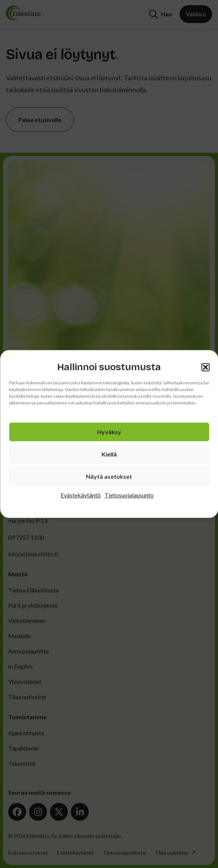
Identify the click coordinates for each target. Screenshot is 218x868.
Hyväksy (109, 432)
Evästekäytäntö (81, 495)
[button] (205, 367)
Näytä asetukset (109, 477)
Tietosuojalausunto (129, 495)
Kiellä (109, 454)
